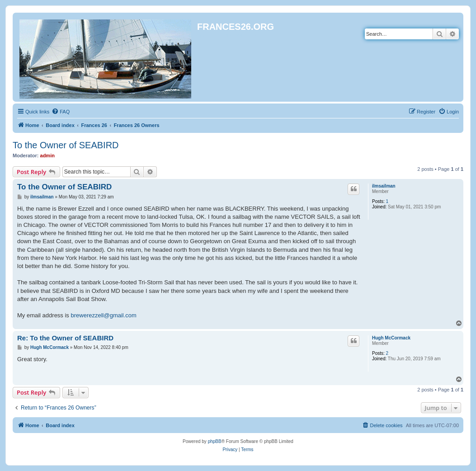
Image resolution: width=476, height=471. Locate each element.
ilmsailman (384, 186)
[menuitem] (61, 112)
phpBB (215, 441)
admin (47, 155)
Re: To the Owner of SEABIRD (65, 338)
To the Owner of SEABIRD (66, 145)
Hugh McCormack (391, 338)
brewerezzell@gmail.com (103, 315)
